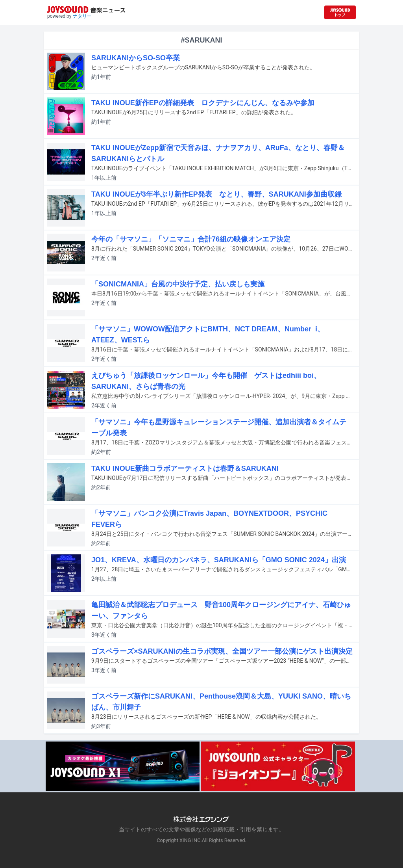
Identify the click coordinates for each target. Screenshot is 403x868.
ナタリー (82, 16)
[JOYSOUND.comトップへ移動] (340, 12)
